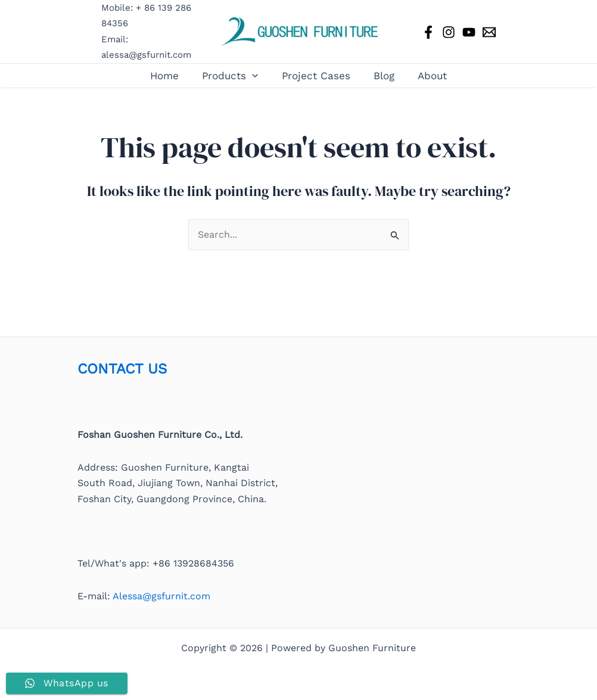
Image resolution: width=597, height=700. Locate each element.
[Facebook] (428, 32)
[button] (255, 76)
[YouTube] (469, 32)
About (426, 76)
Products (233, 76)
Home (170, 76)
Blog (381, 76)
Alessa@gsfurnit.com (161, 596)
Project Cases (316, 76)
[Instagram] (449, 32)
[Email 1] (489, 32)
